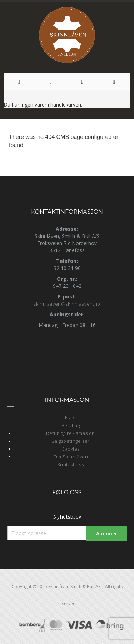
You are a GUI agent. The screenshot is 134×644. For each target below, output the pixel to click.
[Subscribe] (107, 533)
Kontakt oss (71, 464)
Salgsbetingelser (71, 441)
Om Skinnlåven (71, 457)
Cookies (71, 449)
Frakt (71, 417)
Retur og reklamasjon (71, 433)
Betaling (71, 425)
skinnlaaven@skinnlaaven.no (67, 304)
